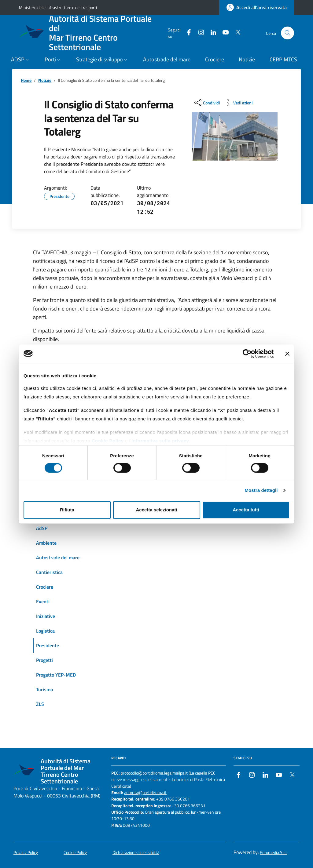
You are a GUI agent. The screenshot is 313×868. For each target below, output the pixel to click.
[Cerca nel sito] (287, 33)
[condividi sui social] (206, 103)
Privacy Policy (26, 853)
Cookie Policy (108, 441)
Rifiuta (67, 510)
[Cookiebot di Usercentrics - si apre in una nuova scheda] (247, 354)
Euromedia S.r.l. (274, 853)
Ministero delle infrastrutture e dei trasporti (58, 7)
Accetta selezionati (156, 510)
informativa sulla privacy (160, 441)
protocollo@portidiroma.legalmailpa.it (154, 773)
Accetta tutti (246, 510)
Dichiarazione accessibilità (136, 853)
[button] (20, 60)
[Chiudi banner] (287, 354)
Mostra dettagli (261, 490)
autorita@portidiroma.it (145, 793)
